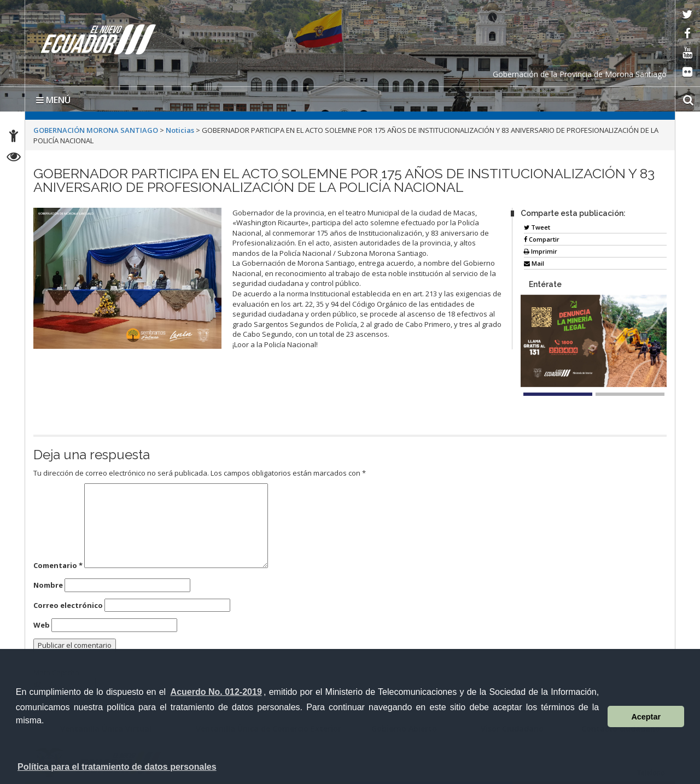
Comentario (58, 565)
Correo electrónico (68, 605)
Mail (534, 263)
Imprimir (541, 251)
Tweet (537, 227)
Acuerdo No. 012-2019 (216, 692)
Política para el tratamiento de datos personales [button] (117, 767)
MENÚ (53, 100)
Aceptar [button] (646, 717)
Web (42, 625)
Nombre (48, 585)
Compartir (542, 239)
